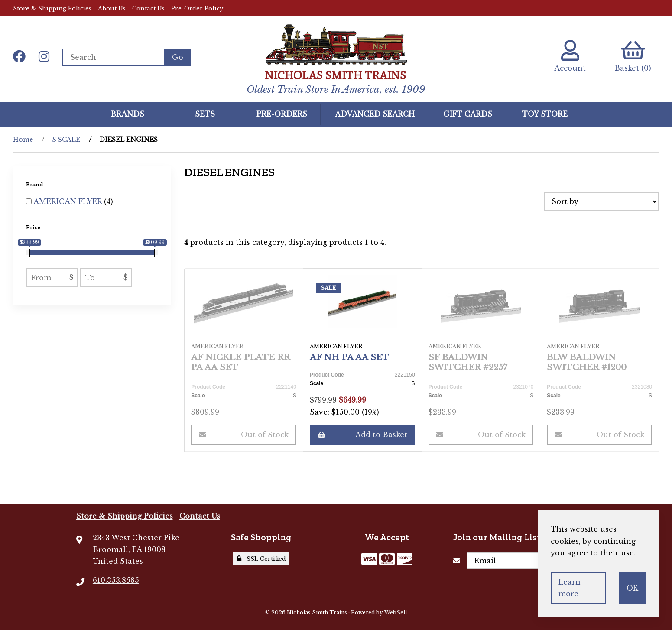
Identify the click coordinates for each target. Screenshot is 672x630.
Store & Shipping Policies (52, 8)
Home (23, 140)
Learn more (570, 588)
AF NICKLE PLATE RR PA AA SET (240, 362)
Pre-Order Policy (197, 8)
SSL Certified (261, 559)
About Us (112, 8)
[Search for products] (113, 57)
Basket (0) (633, 56)
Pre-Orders (282, 114)
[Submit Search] (178, 57)
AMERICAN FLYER (69, 201)
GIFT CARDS (468, 114)
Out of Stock (244, 435)
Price (34, 227)
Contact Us (148, 8)
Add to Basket (362, 435)
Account (570, 56)
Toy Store (545, 114)
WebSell (396, 612)
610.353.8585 (116, 580)
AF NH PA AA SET (349, 357)
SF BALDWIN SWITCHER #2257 (468, 362)
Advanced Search (375, 114)
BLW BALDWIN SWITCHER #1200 (587, 362)
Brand (35, 184)
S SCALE (66, 140)
